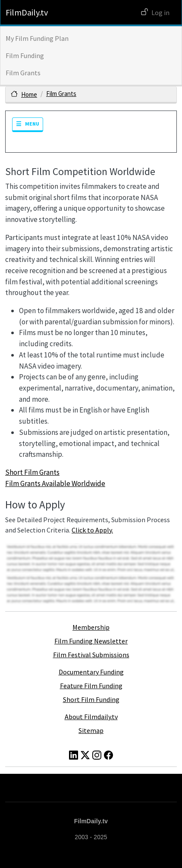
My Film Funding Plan (37, 38)
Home (29, 94)
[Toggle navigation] (28, 125)
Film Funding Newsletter (91, 641)
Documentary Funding (91, 672)
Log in (160, 12)
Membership (91, 627)
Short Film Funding (91, 699)
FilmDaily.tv (27, 12)
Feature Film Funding (91, 686)
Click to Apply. (92, 530)
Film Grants (23, 73)
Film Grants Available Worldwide (55, 483)
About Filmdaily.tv (91, 717)
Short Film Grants (32, 472)
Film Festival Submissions (91, 655)
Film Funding (25, 55)
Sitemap (91, 730)
